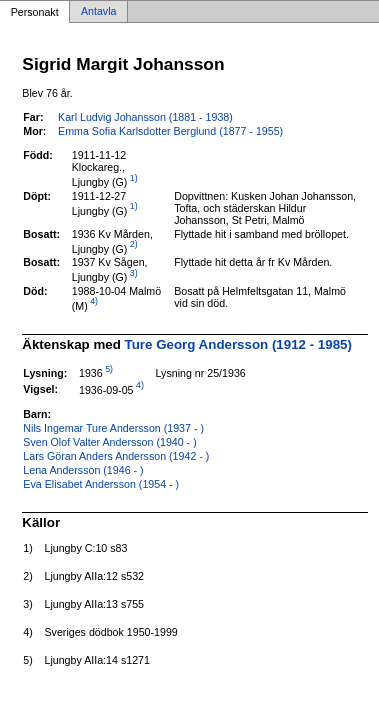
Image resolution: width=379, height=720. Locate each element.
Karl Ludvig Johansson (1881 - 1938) (145, 117)
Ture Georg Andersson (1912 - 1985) (238, 344)
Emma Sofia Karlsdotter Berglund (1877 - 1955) (170, 131)
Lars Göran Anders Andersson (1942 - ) (116, 456)
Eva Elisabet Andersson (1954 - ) (101, 484)
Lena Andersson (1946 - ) (83, 470)
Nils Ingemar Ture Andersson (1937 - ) (113, 428)
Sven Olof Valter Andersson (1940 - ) (109, 442)
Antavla (99, 12)
